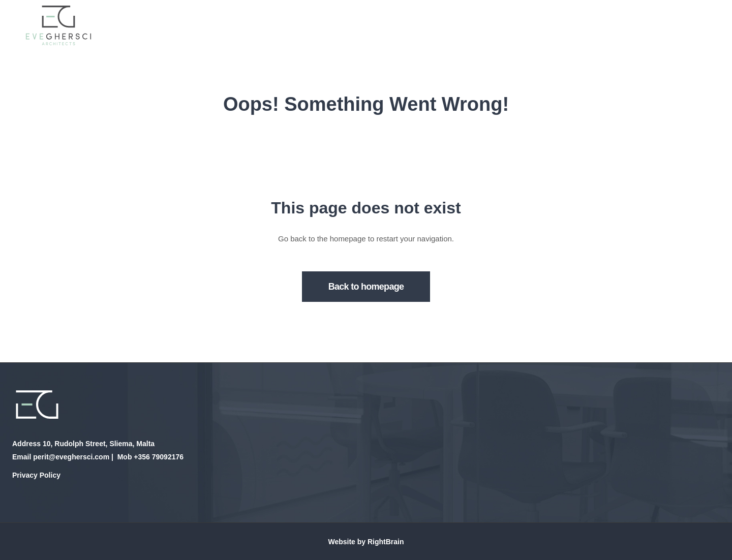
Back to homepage (366, 287)
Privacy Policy (36, 475)
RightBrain (386, 542)
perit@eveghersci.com (71, 457)
